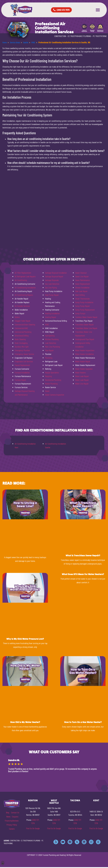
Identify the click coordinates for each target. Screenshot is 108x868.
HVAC (47, 324)
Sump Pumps (80, 313)
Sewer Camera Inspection (55, 395)
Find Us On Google (33, 828)
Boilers (17, 317)
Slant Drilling (80, 295)
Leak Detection (51, 343)
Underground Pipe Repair (85, 339)
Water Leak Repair (82, 376)
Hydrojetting (50, 336)
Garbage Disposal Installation (56, 273)
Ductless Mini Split (22, 347)
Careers (12, 829)
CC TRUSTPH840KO (75, 36)
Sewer (47, 391)
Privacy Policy (12, 825)
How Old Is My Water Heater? (25, 722)
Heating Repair (51, 317)
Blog (8, 812)
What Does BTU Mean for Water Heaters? (83, 574)
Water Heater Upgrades (84, 369)
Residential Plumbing (53, 380)
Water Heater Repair (83, 361)
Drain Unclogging (21, 343)
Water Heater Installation (85, 354)
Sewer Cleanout (81, 273)
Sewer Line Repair (82, 276)
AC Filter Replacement (23, 273)
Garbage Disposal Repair (54, 276)
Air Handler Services (22, 306)
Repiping (48, 376)
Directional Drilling (22, 336)
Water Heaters (81, 372)
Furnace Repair (20, 380)
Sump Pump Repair (83, 306)
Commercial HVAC (21, 328)
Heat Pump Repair (52, 295)
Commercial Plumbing (23, 332)
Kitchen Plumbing (52, 339)
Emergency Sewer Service (24, 354)
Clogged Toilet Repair (23, 321)
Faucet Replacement (22, 365)
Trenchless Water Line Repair (86, 328)
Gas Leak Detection (52, 284)
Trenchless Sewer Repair (84, 324)
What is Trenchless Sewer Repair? (83, 555)
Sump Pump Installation (84, 302)
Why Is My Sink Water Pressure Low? (25, 639)
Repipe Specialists (52, 372)
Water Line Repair (82, 384)
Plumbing (49, 358)
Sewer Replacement (83, 284)
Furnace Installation (22, 372)
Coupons (15, 817)
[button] (98, 10)
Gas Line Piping (51, 287)
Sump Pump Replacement (85, 310)
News (8, 817)
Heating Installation (52, 313)
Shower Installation (82, 287)
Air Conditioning (21, 280)
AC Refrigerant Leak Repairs (25, 276)
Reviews (16, 821)
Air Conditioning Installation (25, 287)
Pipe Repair (49, 350)
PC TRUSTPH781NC (100, 36)
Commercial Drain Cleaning (25, 324)
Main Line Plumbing (52, 347)
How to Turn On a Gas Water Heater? (83, 722)
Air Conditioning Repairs (24, 295)
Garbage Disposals (52, 280)
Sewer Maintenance (82, 280)
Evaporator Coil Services (24, 361)
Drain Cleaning (20, 339)
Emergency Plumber (22, 350)
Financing (8, 821)
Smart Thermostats (83, 299)
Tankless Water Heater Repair (86, 317)
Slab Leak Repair (81, 291)
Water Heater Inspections (85, 350)
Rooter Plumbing (51, 384)
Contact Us (15, 812)
